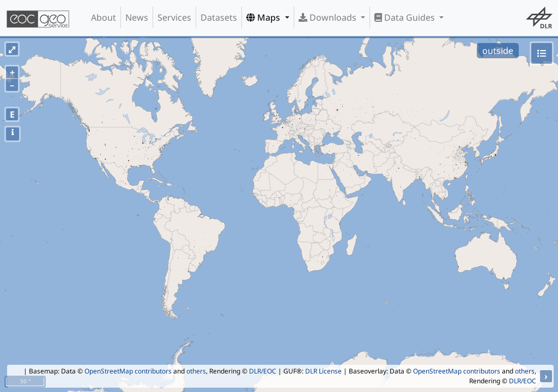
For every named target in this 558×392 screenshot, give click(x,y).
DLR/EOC (263, 371)
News (137, 17)
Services (174, 17)
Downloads (329, 17)
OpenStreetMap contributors (128, 371)
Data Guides (406, 17)
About (104, 17)
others (196, 371)
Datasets (219, 17)
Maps (264, 17)
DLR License (323, 371)
